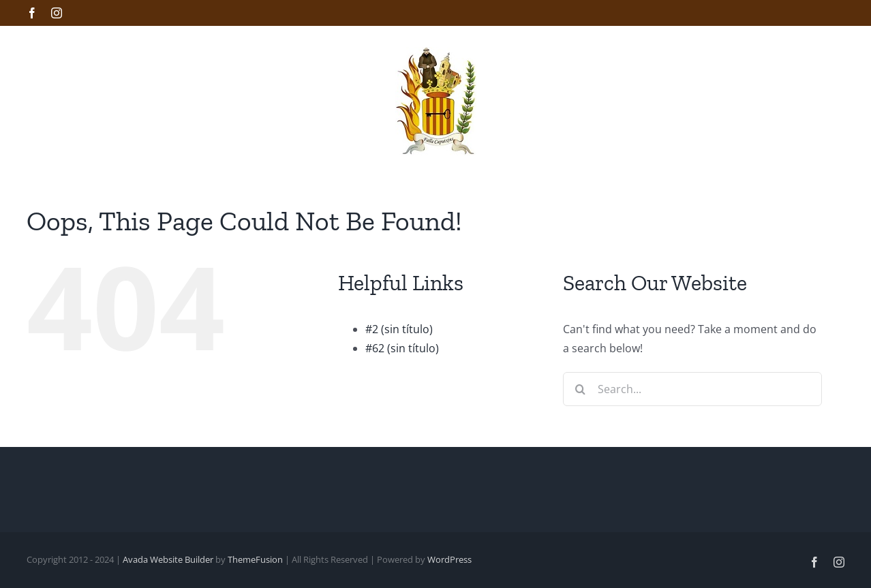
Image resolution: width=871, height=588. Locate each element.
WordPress (449, 559)
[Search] (580, 389)
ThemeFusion (255, 559)
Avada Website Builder (168, 559)
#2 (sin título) (399, 329)
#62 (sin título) (402, 348)
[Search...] (692, 389)
